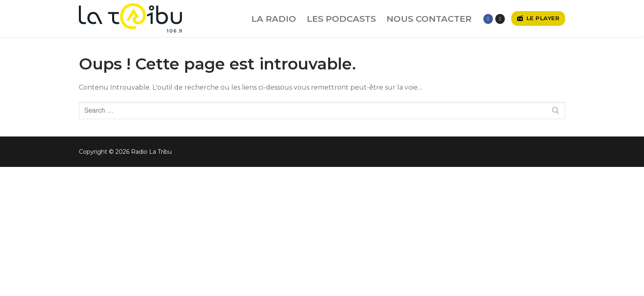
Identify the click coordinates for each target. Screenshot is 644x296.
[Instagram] (500, 19)
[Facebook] (488, 19)
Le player (538, 18)
